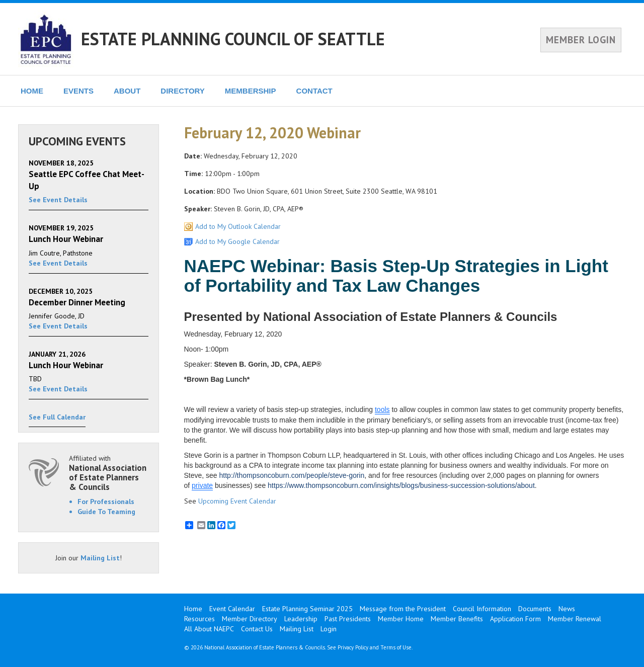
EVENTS (78, 91)
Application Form (515, 619)
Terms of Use (396, 647)
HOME (32, 91)
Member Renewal (575, 619)
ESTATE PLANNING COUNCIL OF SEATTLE (233, 39)
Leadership (301, 619)
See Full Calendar (57, 417)
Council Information (482, 609)
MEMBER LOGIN (581, 40)
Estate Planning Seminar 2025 (307, 609)
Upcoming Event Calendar (237, 501)
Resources (199, 619)
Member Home (401, 619)
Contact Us (257, 629)
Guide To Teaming (106, 512)
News (567, 609)
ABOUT (127, 91)
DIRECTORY (183, 91)
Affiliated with (109, 473)
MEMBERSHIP (251, 91)
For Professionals (106, 502)
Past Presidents (348, 619)
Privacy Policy (353, 647)
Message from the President (403, 609)
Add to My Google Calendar (237, 241)
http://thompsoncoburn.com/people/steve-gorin (292, 475)
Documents (535, 609)
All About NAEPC (209, 629)
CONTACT (314, 91)
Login (329, 629)
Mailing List (100, 558)
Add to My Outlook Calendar (238, 226)
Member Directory (250, 619)
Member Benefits (457, 619)
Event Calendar (232, 609)
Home (193, 609)
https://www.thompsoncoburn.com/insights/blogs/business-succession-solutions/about (401, 485)
